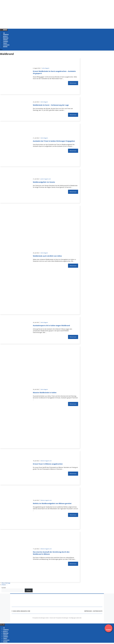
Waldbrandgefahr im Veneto (44, 182)
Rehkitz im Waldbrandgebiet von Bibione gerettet (52, 503)
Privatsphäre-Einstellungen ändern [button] (41, 618)
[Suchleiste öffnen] (1, 50)
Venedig (6, 35)
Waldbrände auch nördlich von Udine (47, 256)
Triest (5, 43)
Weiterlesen (73, 83)
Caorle (6, 41)
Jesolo (5, 36)
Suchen (4, 588)
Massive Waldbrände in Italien (45, 393)
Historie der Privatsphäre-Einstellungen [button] (59, 618)
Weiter (5, 585)
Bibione (6, 38)
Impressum (88, 611)
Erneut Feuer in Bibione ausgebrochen (48, 464)
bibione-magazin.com (46, 461)
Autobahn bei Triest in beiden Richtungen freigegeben (54, 141)
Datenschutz (98, 611)
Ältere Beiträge (6, 583)
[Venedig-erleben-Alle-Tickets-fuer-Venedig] (32, 26)
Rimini (5, 47)
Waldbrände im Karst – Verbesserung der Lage (51, 105)
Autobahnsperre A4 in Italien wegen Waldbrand (51, 325)
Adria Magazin (46, 68)
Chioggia (6, 45)
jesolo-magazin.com (46, 179)
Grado (5, 40)
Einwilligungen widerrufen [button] (75, 618)
